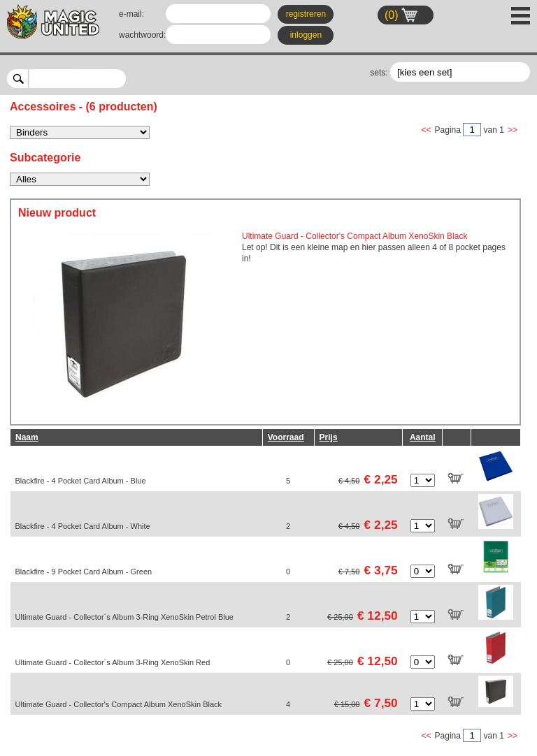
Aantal (423, 437)
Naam (27, 437)
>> (513, 130)
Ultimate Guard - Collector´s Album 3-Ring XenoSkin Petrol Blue (124, 617)
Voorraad (286, 437)
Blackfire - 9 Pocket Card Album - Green (84, 572)
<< (427, 130)
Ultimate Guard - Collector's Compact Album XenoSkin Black (119, 704)
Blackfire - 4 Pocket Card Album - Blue (81, 481)
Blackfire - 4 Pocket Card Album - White (83, 526)
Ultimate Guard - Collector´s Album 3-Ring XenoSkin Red (113, 662)
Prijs (329, 437)
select (121, 78)
